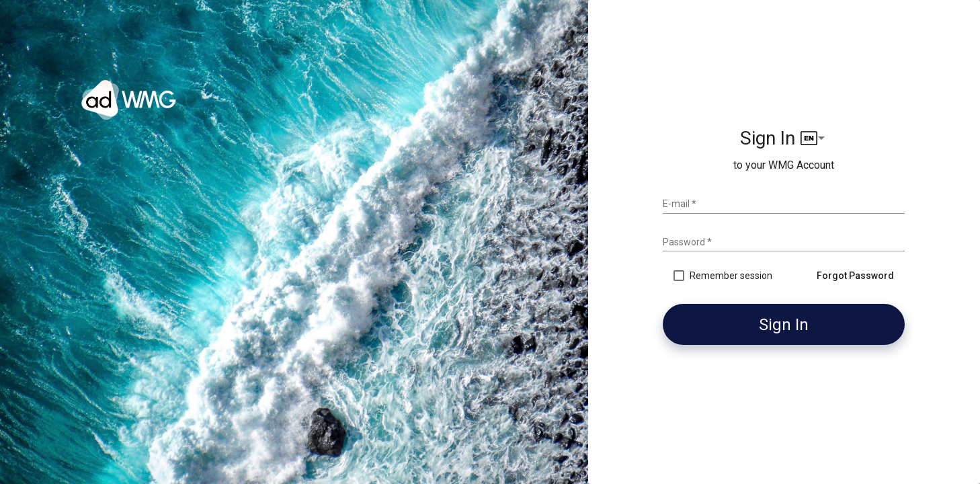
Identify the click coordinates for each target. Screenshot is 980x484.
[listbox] (814, 138)
